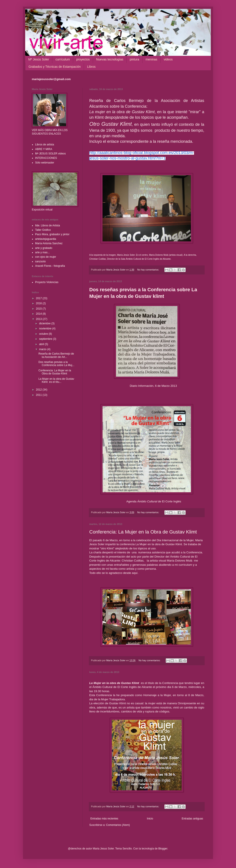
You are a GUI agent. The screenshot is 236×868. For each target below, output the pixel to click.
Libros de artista (45, 145)
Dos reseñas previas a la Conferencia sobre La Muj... (56, 364)
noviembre (46, 329)
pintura (134, 59)
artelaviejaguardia (46, 239)
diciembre (45, 323)
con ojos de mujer (46, 257)
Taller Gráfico (43, 230)
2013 (39, 319)
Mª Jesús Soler (39, 59)
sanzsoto (40, 261)
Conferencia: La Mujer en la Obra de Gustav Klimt (143, 532)
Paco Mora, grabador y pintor (52, 234)
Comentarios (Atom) (118, 825)
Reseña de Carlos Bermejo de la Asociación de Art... (56, 355)
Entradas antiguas (192, 819)
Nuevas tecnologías (110, 59)
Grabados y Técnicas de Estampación (55, 67)
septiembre (46, 339)
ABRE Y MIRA (44, 149)
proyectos (83, 59)
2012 (39, 390)
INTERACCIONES (46, 158)
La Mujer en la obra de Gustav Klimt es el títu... (56, 380)
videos (168, 59)
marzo (43, 349)
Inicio (150, 819)
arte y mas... (42, 252)
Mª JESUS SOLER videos (50, 154)
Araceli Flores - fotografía (50, 266)
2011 (39, 395)
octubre (44, 334)
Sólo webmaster (45, 163)
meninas (151, 59)
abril (42, 344)
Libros (91, 67)
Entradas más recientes (104, 819)
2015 (39, 309)
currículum (63, 59)
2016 (39, 303)
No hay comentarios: (148, 270)
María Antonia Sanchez (49, 243)
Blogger (163, 849)
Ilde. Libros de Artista (48, 225)
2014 (39, 314)
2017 (39, 298)
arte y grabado (44, 248)
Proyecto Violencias (47, 282)
